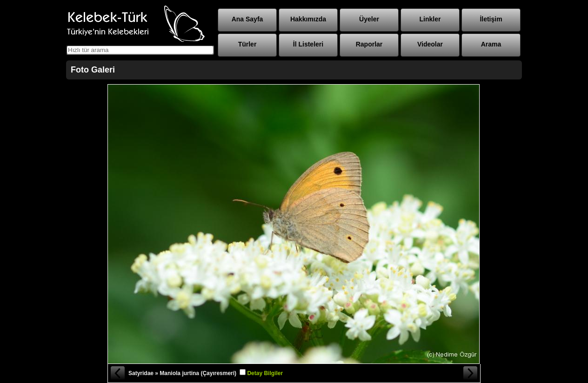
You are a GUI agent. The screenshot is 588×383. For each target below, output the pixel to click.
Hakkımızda (308, 19)
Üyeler (369, 19)
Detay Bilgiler (265, 373)
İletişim (491, 19)
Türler (247, 44)
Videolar (430, 44)
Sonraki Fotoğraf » (471, 373)
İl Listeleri (308, 44)
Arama (491, 44)
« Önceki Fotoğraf (117, 373)
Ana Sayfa (247, 19)
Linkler (430, 19)
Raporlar (369, 44)
